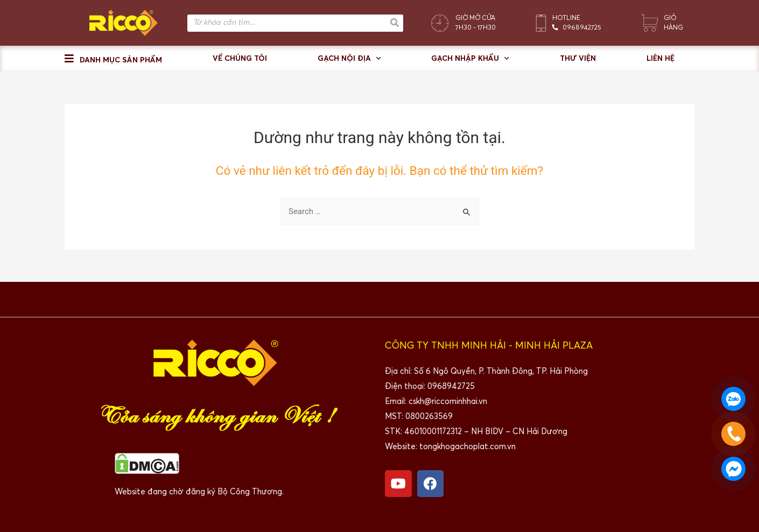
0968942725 (582, 28)
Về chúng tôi (240, 59)
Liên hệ (660, 59)
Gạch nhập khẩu (470, 59)
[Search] (395, 23)
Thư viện (578, 59)
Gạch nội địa (349, 59)
